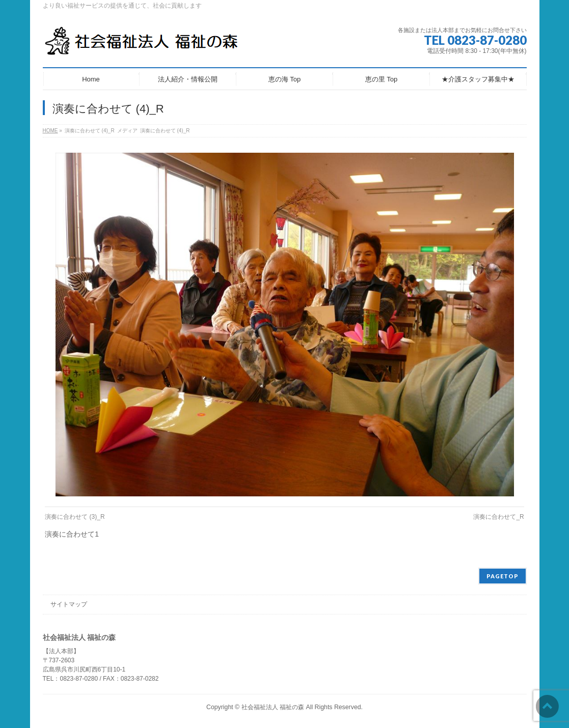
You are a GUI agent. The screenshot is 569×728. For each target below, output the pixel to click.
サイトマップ (69, 604)
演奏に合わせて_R (498, 517)
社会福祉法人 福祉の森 (273, 707)
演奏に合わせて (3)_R (75, 517)
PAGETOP (503, 576)
